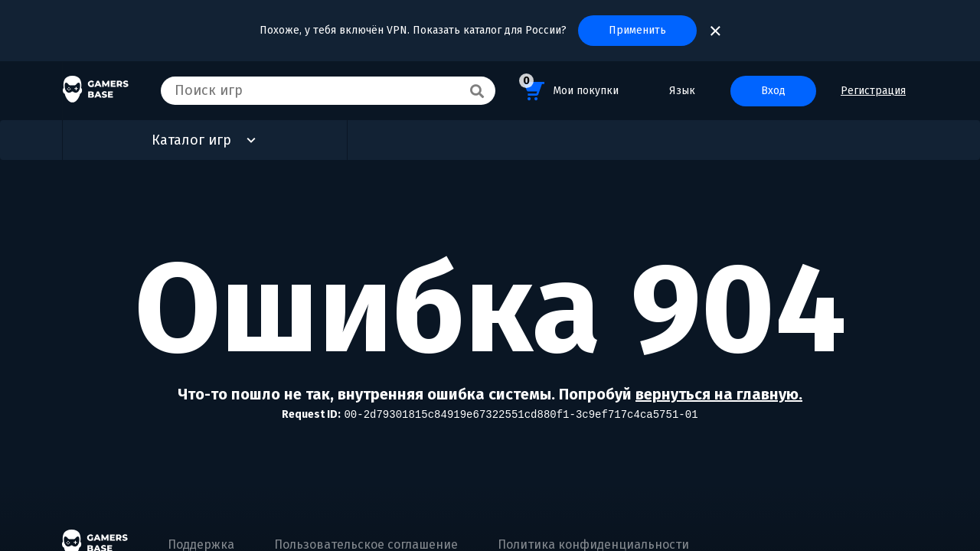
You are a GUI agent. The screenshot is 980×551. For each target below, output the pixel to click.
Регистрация (873, 91)
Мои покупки (569, 88)
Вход (773, 91)
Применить (637, 30)
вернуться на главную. (719, 394)
